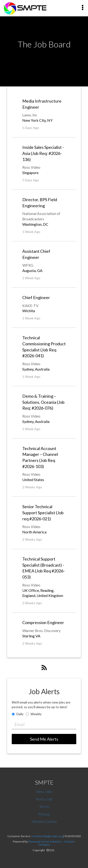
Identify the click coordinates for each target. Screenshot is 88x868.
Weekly (36, 714)
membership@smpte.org (47, 836)
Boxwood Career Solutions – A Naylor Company (52, 843)
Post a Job (44, 799)
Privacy (44, 814)
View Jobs (44, 791)
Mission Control (44, 821)
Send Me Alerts (44, 739)
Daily (20, 714)
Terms (44, 806)
